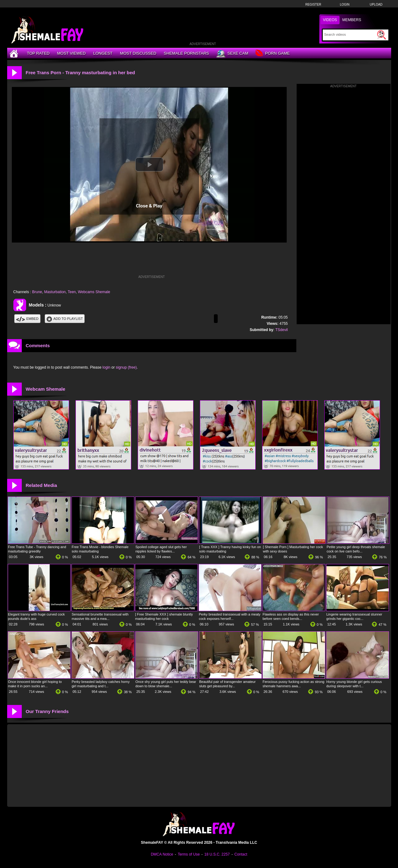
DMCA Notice (162, 854)
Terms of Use (189, 854)
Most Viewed (71, 53)
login (106, 367)
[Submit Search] (382, 35)
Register (313, 5)
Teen (72, 292)
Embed (27, 319)
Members (352, 20)
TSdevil (281, 330)
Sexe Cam (232, 54)
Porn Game (273, 54)
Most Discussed (138, 53)
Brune (37, 292)
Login (345, 5)
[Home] (15, 53)
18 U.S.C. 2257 (217, 854)
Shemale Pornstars (187, 53)
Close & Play (149, 206)
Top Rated (38, 53)
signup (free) (126, 367)
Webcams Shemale (94, 292)
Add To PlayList (65, 319)
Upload (376, 5)
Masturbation (55, 292)
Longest (103, 53)
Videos (330, 20)
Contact (241, 854)
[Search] (350, 34)
